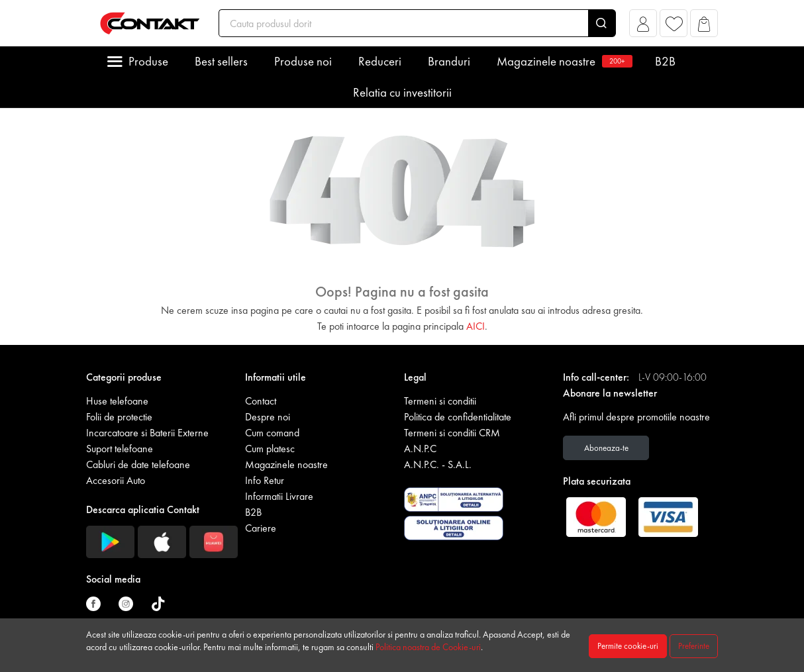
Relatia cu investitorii (402, 92)
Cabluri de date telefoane (138, 464)
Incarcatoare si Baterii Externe (147, 433)
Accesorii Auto (116, 480)
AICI (476, 326)
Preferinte (694, 646)
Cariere (261, 528)
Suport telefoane (120, 449)
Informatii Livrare (279, 496)
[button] (643, 27)
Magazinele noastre (563, 61)
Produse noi (303, 61)
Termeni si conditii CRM (452, 433)
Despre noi (268, 417)
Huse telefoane (117, 401)
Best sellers (221, 61)
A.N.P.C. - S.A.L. (438, 464)
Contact (261, 401)
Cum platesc (270, 449)
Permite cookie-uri (628, 646)
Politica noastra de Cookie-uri (428, 647)
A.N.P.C (420, 449)
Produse (148, 61)
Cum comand (272, 433)
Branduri (449, 61)
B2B (665, 61)
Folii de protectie (119, 417)
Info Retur (265, 480)
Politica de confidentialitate (458, 417)
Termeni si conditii (440, 401)
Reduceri (380, 61)
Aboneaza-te (606, 448)
